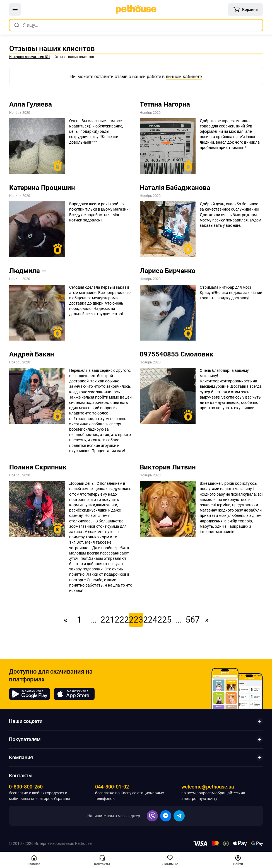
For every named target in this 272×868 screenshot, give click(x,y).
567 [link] (193, 620)
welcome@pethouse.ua (208, 787)
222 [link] (122, 620)
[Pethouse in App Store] (74, 694)
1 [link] (79, 620)
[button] (15, 9)
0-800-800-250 (26, 787)
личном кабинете (184, 77)
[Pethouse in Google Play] (30, 694)
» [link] (207, 620)
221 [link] (108, 620)
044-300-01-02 (112, 787)
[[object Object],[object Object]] (34, 860)
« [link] (66, 620)
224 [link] (150, 620)
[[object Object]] (245, 9)
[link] (136, 9)
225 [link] (164, 620)
